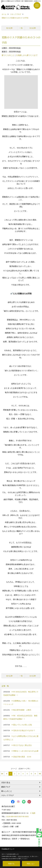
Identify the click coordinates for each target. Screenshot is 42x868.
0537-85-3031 (23, 816)
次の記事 (33, 28)
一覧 (21, 28)
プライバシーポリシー (23, 856)
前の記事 (9, 28)
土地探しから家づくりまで (27, 55)
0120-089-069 (12, 816)
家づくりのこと (8, 55)
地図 (34, 813)
